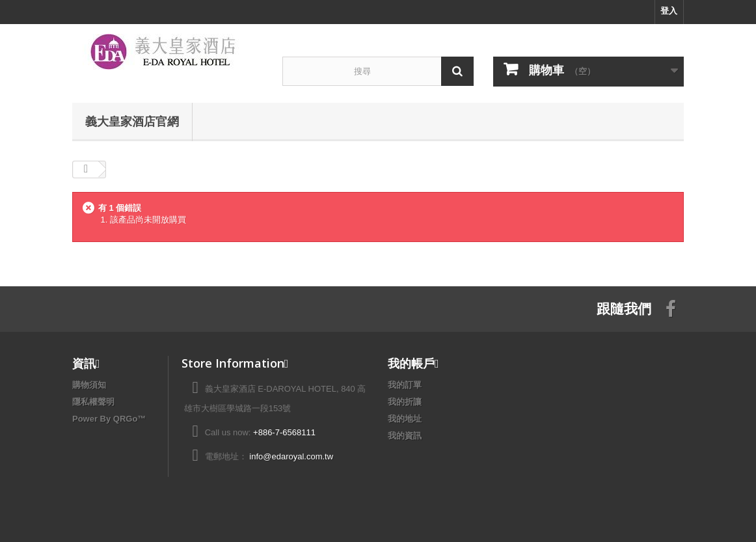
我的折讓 (405, 402)
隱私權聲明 (93, 402)
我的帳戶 (411, 363)
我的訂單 (405, 385)
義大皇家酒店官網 (132, 121)
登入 (669, 11)
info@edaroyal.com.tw (291, 456)
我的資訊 (405, 436)
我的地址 (405, 419)
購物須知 (89, 385)
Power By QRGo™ (109, 419)
